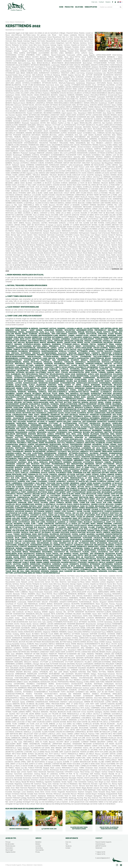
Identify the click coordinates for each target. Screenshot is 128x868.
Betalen (38, 844)
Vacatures (68, 846)
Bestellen (38, 842)
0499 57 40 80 (101, 852)
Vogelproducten (10, 852)
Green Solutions (38, 865)
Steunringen (9, 850)
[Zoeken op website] (110, 7)
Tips (67, 844)
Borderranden (10, 844)
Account (115, 2)
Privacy (38, 852)
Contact (68, 848)
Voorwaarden (40, 850)
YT (121, 865)
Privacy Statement (27, 865)
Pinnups (8, 842)
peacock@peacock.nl (103, 858)
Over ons (68, 842)
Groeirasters (9, 848)
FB (112, 2)
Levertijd (38, 846)
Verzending (39, 848)
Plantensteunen (10, 846)
